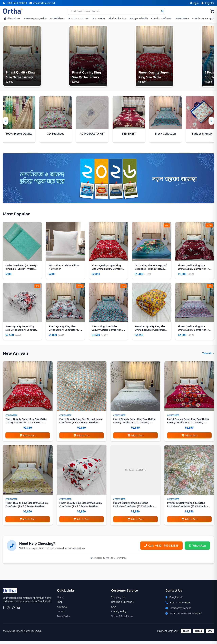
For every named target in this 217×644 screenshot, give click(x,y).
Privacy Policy (119, 614)
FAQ (114, 609)
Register (208, 3)
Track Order (63, 619)
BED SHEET (99, 18)
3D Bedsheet (57, 18)
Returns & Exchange (122, 605)
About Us (62, 609)
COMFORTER (182, 18)
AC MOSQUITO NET (79, 18)
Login (194, 3)
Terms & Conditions (122, 619)
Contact (61, 614)
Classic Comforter (161, 18)
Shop (60, 605)
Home (60, 600)
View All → (208, 356)
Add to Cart (28, 438)
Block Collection (117, 18)
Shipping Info (119, 600)
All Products (12, 18)
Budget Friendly (139, 18)
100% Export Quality (35, 18)
